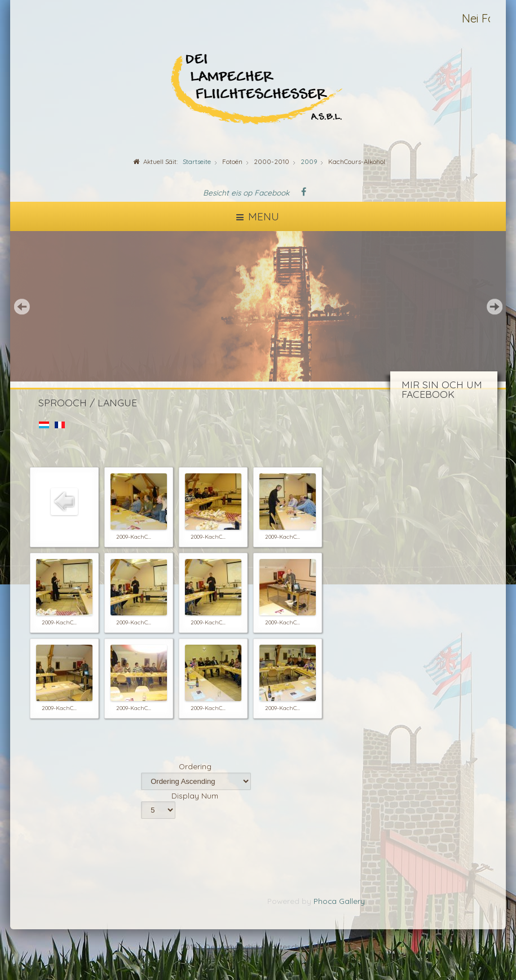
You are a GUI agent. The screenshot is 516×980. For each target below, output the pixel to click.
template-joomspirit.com (513, 941)
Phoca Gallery (339, 901)
